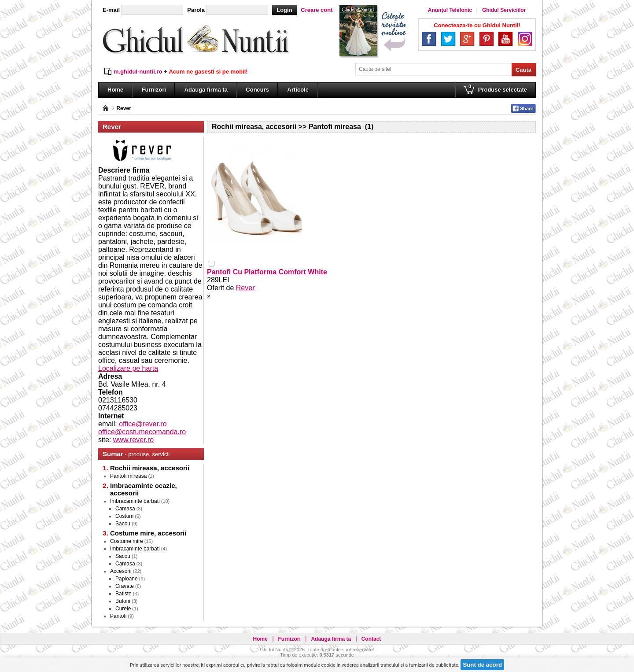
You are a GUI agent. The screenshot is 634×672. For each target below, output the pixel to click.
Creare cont (317, 10)
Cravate (125, 586)
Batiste (123, 594)
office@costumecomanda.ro (142, 432)
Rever (123, 108)
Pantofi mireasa (128, 476)
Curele (123, 609)
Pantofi (118, 616)
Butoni (123, 601)
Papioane (127, 579)
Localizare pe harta (128, 368)
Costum (124, 516)
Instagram (525, 39)
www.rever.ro (133, 440)
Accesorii (121, 571)
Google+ (467, 39)
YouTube (505, 39)
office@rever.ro (143, 424)
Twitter (448, 39)
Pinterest (487, 39)
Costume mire (127, 541)
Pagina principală (106, 108)
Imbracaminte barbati (135, 501)
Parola (196, 10)
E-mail (111, 10)
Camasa (125, 509)
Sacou (123, 524)
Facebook (429, 39)
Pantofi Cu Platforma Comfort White (267, 272)
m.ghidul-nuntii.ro (138, 72)
